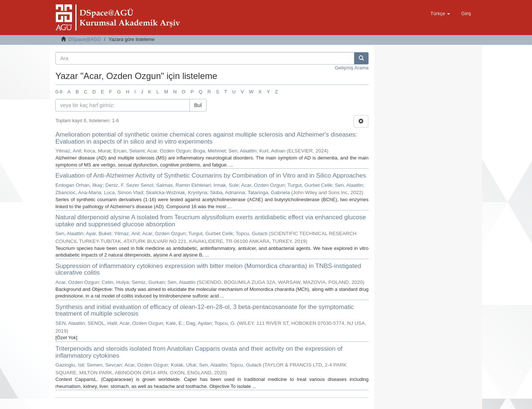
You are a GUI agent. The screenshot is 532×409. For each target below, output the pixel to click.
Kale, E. (175, 323)
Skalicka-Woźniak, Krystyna (177, 193)
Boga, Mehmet (209, 151)
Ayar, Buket (99, 233)
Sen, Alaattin (243, 151)
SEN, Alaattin (70, 323)
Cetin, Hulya (115, 282)
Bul (198, 105)
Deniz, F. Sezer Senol (129, 185)
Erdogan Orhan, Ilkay (79, 185)
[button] (440, 14)
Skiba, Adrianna (227, 193)
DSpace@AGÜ (85, 39)
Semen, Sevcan (104, 365)
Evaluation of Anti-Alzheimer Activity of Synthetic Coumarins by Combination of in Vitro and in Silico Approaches (211, 176)
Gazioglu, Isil (70, 365)
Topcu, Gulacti (252, 233)
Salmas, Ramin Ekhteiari (183, 185)
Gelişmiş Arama (352, 68)
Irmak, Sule (226, 185)
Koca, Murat (97, 151)
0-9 (59, 92)
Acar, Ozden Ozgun (169, 151)
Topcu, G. (225, 323)
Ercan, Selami (129, 151)
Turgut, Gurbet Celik (310, 185)
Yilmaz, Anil (68, 151)
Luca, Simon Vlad (123, 193)
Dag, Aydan (199, 323)
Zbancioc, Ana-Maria (78, 193)
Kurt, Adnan (272, 151)
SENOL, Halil (102, 323)
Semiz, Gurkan (148, 282)
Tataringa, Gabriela (269, 193)
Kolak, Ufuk (183, 365)
